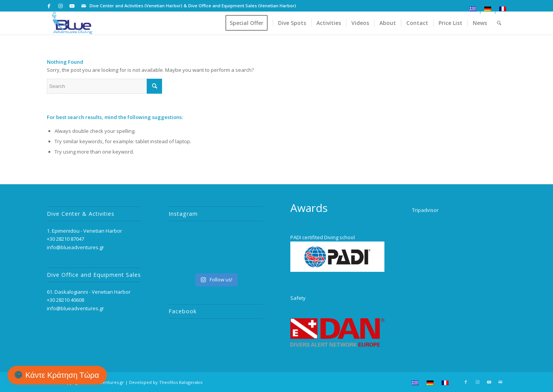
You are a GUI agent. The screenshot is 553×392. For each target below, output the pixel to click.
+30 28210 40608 (65, 300)
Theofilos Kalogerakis (181, 382)
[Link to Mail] (84, 6)
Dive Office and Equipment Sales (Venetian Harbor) (242, 6)
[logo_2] (72, 23)
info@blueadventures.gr (75, 247)
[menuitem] (473, 9)
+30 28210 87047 (65, 239)
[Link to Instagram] (60, 6)
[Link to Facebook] (49, 6)
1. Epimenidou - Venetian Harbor (84, 231)
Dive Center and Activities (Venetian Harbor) (136, 6)
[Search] (499, 23)
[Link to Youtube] (72, 6)
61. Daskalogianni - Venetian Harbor (89, 292)
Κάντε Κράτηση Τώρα (62, 375)
